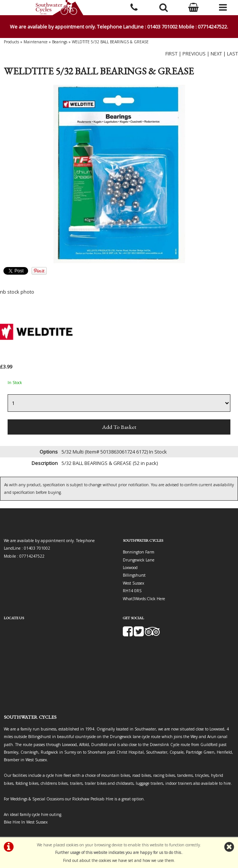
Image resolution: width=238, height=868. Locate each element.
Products (11, 42)
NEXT (216, 54)
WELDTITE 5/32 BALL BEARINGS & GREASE (110, 42)
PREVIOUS (194, 54)
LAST (232, 54)
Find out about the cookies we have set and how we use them (119, 860)
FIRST (171, 54)
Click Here (156, 599)
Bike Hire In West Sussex (26, 822)
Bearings (60, 42)
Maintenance (36, 42)
